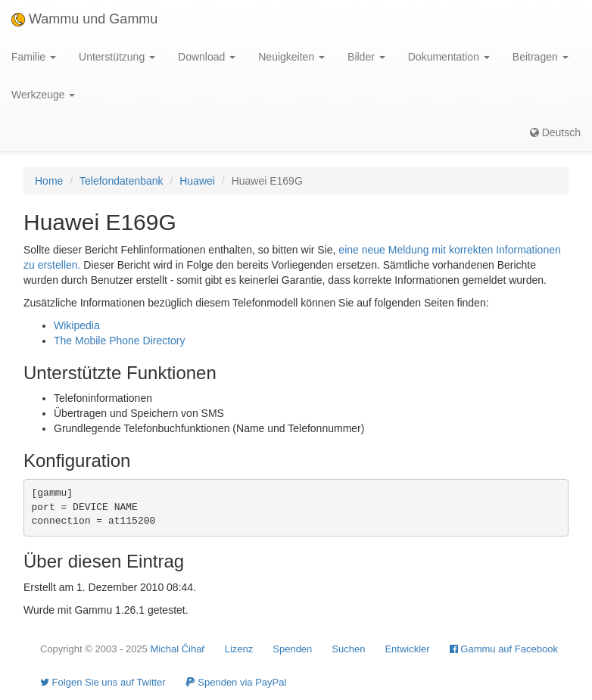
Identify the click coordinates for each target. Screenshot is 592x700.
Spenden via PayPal (236, 682)
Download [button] (207, 57)
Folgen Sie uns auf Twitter (103, 682)
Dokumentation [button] (449, 57)
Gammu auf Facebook (504, 649)
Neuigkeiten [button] (291, 57)
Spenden (292, 649)
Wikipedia (77, 325)
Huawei (197, 181)
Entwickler (407, 649)
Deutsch (555, 132)
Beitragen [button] (541, 57)
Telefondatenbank (122, 181)
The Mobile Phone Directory (120, 341)
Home (49, 181)
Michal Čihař (177, 649)
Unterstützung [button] (117, 57)
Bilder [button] (366, 57)
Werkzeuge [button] (43, 95)
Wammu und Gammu (84, 19)
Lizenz (239, 649)
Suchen (348, 649)
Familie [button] (34, 57)
